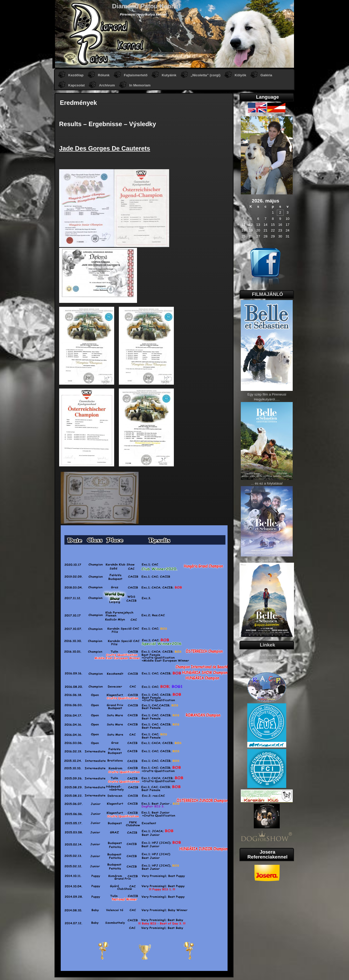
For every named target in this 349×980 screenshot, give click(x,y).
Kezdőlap (76, 75)
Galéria (266, 75)
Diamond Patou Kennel (146, 6)
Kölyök (240, 75)
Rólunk (104, 75)
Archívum (107, 85)
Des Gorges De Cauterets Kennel (267, 655)
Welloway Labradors (267, 665)
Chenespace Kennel (267, 669)
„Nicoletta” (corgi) (206, 75)
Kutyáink (169, 75)
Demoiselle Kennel (267, 660)
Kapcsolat (77, 85)
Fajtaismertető (136, 75)
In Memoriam (140, 85)
